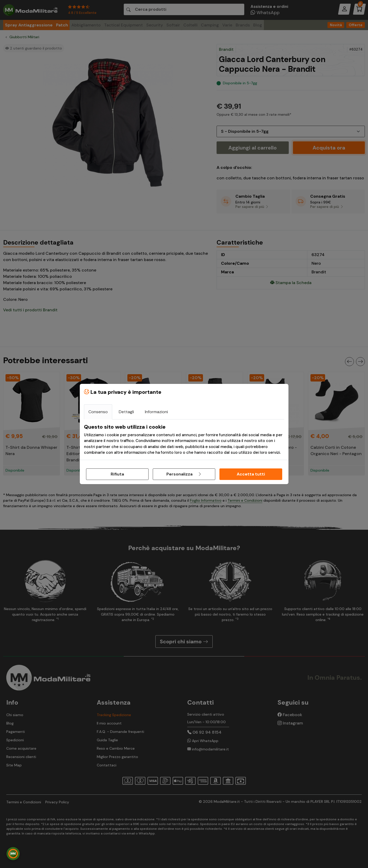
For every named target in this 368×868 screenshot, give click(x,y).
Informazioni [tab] (156, 412)
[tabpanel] (184, 440)
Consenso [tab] (98, 412)
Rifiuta (117, 474)
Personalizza (184, 474)
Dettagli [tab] (126, 412)
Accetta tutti (251, 474)
